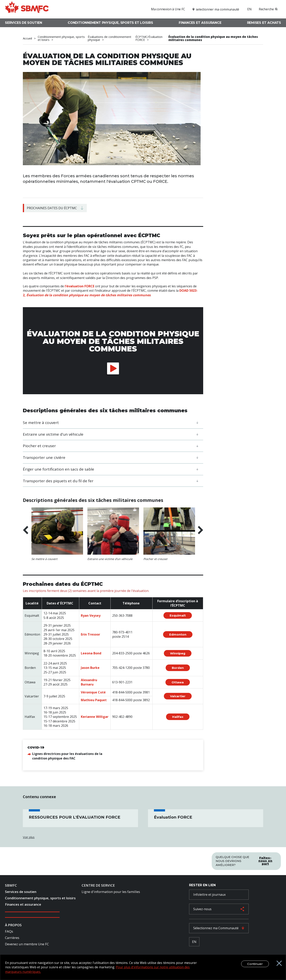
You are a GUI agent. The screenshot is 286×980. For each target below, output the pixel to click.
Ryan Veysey (91, 616)
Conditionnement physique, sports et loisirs (110, 23)
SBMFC (11, 885)
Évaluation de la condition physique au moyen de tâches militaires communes (213, 38)
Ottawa (178, 682)
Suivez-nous (202, 909)
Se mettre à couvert (41, 423)
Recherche (266, 9)
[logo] (27, 9)
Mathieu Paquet (94, 700)
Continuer (260, 975)
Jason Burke (90, 668)
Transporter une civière (44, 457)
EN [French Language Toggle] (194, 942)
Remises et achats (264, 23)
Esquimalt (178, 615)
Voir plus (29, 837)
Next (200, 530)
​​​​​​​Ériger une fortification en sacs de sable (58, 469)
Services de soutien (24, 23)
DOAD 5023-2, (110, 293)
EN (249, 9)
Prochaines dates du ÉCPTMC (52, 208)
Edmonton (178, 634)
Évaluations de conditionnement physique (110, 38)
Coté (102, 692)
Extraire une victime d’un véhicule (53, 434)
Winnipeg (178, 653)
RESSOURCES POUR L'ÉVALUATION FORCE (75, 817)
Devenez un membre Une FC (27, 944)
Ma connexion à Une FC (168, 9)
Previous (26, 530)
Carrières (12, 938)
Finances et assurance (200, 23)
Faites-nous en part (265, 861)
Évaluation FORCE (173, 817)
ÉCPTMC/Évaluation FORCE (149, 38)
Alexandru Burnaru (89, 682)
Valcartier (178, 696)
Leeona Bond (91, 653)
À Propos (13, 925)
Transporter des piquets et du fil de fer (58, 481)
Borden (178, 668)
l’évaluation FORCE (80, 286)
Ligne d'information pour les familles (111, 892)
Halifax (178, 717)
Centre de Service (98, 885)
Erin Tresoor (90, 634)
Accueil (27, 38)
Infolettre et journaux (209, 895)
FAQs (9, 931)
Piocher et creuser (39, 446)
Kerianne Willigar (95, 717)
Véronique (89, 692)
